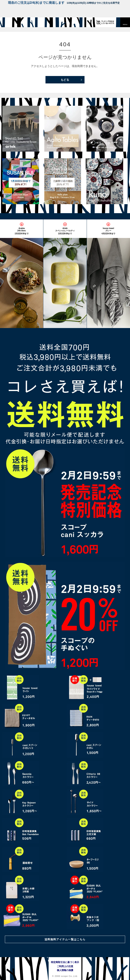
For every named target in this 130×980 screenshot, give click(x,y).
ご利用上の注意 (65, 966)
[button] (125, 22)
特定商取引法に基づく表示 (65, 962)
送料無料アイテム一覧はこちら (65, 939)
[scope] (11, 22)
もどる (65, 80)
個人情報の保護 (65, 970)
